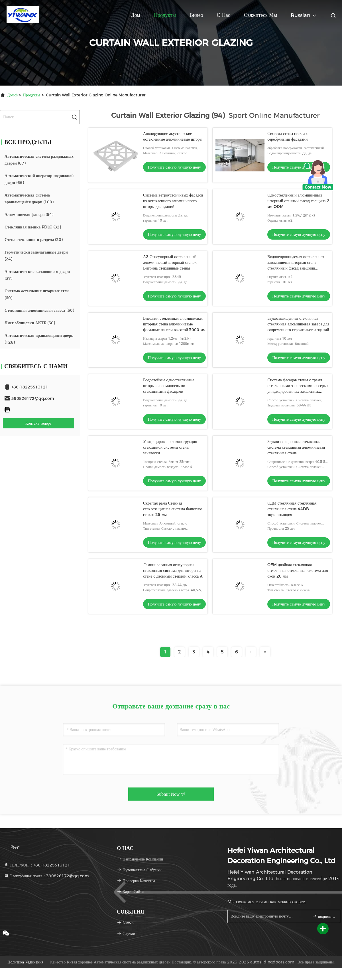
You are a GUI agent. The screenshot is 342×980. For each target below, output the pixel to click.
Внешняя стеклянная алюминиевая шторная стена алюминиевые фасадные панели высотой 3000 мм (174, 324)
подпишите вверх (324, 916)
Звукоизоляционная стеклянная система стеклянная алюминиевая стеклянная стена (296, 447)
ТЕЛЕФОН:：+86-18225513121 (37, 865)
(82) (33, 227)
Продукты (165, 15)
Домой (13, 95)
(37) (37, 275)
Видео (196, 15)
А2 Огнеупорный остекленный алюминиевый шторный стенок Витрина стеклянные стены (170, 262)
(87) (39, 160)
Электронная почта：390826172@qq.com (46, 876)
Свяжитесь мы (260, 15)
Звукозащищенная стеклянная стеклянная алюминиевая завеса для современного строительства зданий (298, 324)
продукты (32, 95)
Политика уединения (25, 962)
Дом (136, 15)
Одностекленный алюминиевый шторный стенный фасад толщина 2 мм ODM (298, 201)
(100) (29, 199)
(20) (34, 240)
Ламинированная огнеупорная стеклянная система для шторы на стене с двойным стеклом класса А (173, 570)
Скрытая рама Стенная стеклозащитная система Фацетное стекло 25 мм (173, 509)
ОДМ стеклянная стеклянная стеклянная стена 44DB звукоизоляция (292, 509)
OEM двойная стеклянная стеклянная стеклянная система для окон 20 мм (298, 570)
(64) (29, 214)
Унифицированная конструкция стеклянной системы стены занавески (170, 447)
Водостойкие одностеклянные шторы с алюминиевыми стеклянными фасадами (169, 386)
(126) (39, 339)
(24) (36, 256)
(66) (39, 179)
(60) (37, 294)
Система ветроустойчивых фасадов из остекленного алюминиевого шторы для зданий (173, 201)
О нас (224, 15)
